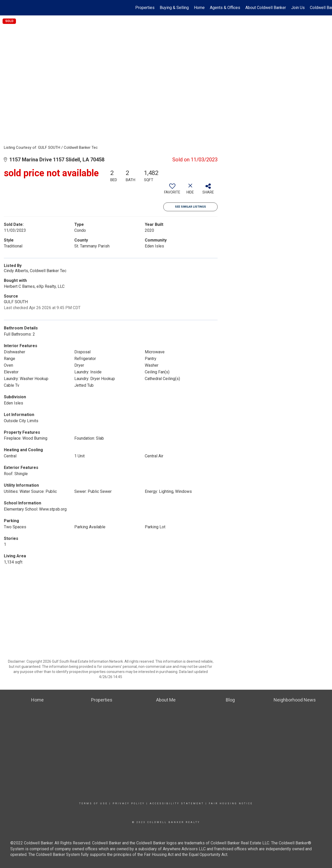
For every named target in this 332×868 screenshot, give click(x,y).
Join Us (298, 8)
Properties (145, 8)
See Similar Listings (190, 207)
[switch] (172, 191)
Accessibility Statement (177, 804)
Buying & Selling (174, 8)
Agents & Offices (225, 8)
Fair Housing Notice (231, 804)
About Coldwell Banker (266, 8)
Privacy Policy (129, 804)
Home (199, 8)
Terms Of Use (93, 804)
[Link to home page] (7, 8)
